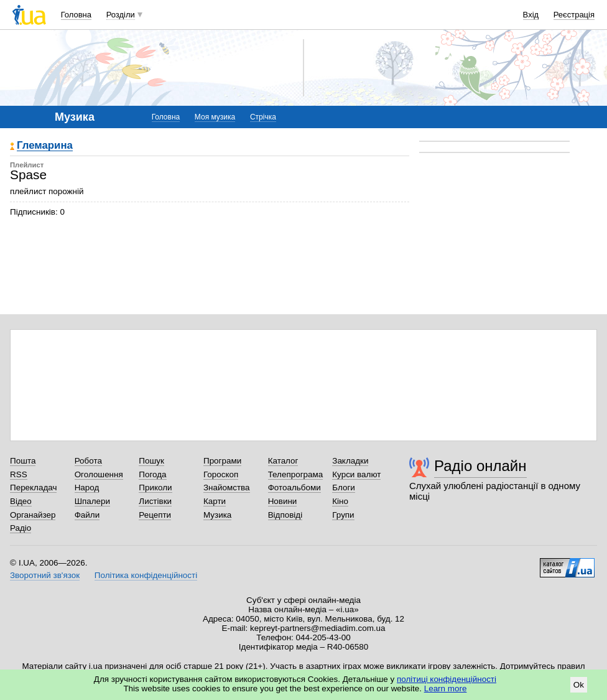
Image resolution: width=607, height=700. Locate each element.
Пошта (23, 461)
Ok (579, 685)
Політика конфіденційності (146, 575)
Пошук (151, 461)
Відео (21, 501)
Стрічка (263, 117)
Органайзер (33, 515)
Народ (87, 488)
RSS (19, 474)
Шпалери (92, 501)
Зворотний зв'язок (45, 575)
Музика (217, 515)
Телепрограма (296, 474)
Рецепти (155, 515)
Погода (152, 474)
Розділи (121, 15)
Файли (87, 515)
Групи (343, 515)
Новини (283, 501)
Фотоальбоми (294, 488)
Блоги (344, 488)
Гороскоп (221, 474)
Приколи (155, 488)
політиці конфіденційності (447, 679)
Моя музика (215, 117)
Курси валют (356, 474)
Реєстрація (574, 15)
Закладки (350, 461)
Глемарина (45, 146)
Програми (222, 461)
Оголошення (99, 474)
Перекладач (33, 488)
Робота (88, 461)
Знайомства (227, 488)
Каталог (283, 461)
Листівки (155, 501)
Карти (215, 501)
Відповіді (285, 515)
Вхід (531, 15)
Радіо (21, 528)
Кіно (340, 501)
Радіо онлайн (480, 466)
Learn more (446, 688)
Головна (76, 15)
